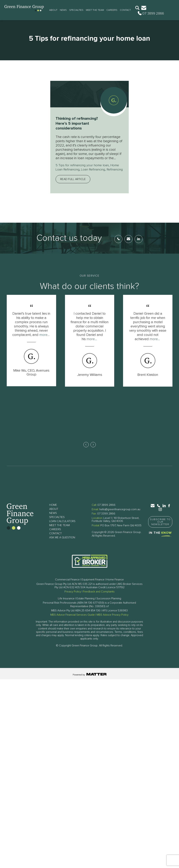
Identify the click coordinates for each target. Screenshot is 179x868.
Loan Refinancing (107, 169)
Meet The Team (95, 10)
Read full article (73, 183)
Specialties (76, 10)
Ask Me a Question (62, 542)
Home (53, 510)
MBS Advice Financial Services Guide (73, 620)
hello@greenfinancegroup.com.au (120, 514)
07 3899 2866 (106, 510)
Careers (112, 10)
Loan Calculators (62, 526)
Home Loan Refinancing (74, 169)
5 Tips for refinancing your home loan (84, 165)
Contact (125, 10)
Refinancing (64, 174)
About (53, 10)
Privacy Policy (73, 597)
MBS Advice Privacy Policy (113, 620)
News (63, 10)
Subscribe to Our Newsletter (160, 527)
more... (44, 339)
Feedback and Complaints (99, 597)
